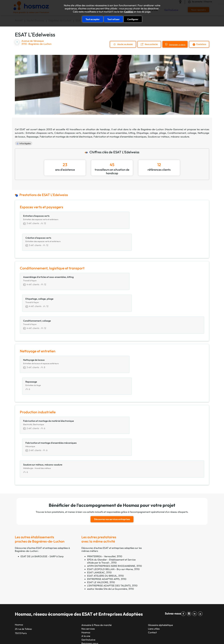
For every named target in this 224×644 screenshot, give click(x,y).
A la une (86, 553)
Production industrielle (143, 612)
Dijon (101, 583)
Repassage (32, 136)
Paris (68, 576)
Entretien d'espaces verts (39, 133)
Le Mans (103, 598)
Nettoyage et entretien (144, 601)
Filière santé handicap (27, 612)
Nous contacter (147, 44)
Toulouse (70, 587)
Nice (67, 590)
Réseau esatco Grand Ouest (30, 605)
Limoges (103, 616)
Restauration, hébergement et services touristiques (159, 620)
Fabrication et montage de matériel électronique (66, 136)
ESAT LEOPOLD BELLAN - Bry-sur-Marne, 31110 (113, 486)
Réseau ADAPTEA (25, 598)
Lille (67, 609)
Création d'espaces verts (68, 133)
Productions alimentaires (145, 616)
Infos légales (25, 143)
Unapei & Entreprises (26, 616)
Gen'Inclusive (88, 557)
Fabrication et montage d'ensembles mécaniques (120, 136)
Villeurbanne (105, 594)
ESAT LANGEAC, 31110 (99, 490)
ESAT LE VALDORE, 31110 (101, 499)
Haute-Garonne (174, 129)
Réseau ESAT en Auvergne (29, 601)
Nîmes (101, 590)
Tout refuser (113, 19)
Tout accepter (93, 19)
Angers (102, 587)
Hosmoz (86, 550)
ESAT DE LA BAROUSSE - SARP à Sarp (42, 474)
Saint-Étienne (72, 623)
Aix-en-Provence (107, 601)
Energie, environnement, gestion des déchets (155, 590)
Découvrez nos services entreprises (112, 437)
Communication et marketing (147, 579)
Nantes (69, 594)
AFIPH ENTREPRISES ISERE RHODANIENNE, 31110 (114, 483)
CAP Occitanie (23, 579)
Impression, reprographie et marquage (152, 598)
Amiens (102, 620)
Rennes (69, 612)
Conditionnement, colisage (182, 133)
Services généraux (141, 623)
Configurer (133, 19)
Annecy (102, 623)
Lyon (67, 583)
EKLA (18, 609)
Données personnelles (161, 637)
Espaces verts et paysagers (146, 594)
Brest (101, 609)
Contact (152, 550)
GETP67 (19, 590)
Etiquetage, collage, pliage (151, 133)
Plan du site (113, 637)
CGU (144, 637)
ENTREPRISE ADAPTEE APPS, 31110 (107, 496)
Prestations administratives (146, 605)
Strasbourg (71, 598)
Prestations (201, 44)
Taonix (101, 637)
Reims (68, 616)
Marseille (70, 579)
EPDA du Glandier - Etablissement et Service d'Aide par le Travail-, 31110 (111, 478)
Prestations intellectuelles (145, 609)
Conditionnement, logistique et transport (153, 583)
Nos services (88, 546)
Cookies (129, 12)
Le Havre (70, 620)
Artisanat (136, 576)
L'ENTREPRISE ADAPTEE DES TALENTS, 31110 (112, 503)
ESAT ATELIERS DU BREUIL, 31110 (105, 493)
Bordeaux (70, 605)
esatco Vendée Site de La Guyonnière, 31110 (110, 506)
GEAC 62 (20, 587)
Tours (101, 612)
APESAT (19, 576)
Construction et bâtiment (145, 587)
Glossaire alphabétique (160, 542)
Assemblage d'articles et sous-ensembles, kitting (109, 133)
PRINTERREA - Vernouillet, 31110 (105, 474)
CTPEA (19, 583)
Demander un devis (175, 44)
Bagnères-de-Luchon (152, 129)
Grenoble (103, 579)
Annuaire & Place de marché (96, 542)
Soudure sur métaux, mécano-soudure (168, 136)
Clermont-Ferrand (108, 605)
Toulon (102, 576)
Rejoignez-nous (90, 561)
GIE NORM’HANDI (25, 594)
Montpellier (71, 601)
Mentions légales (131, 637)
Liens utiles (154, 546)
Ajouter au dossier (119, 44)
